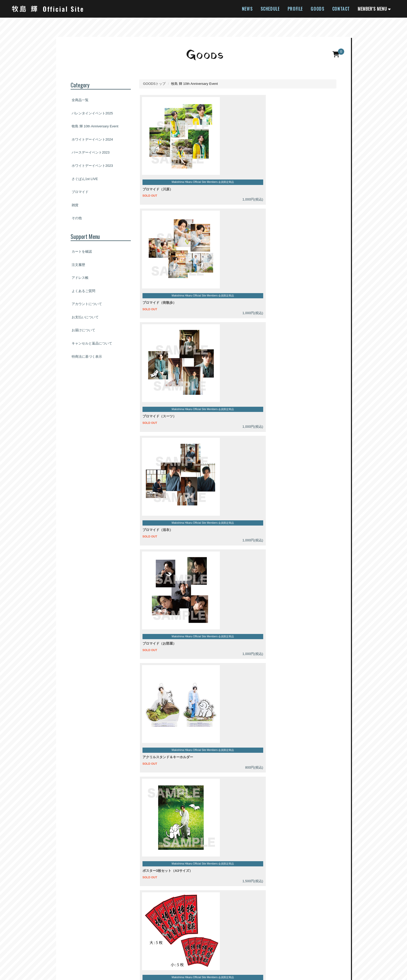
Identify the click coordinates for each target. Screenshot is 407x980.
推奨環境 (293, 946)
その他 (77, 218)
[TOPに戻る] (397, 901)
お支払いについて (85, 317)
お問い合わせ (315, 946)
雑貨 (75, 205)
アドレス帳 (80, 278)
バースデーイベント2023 (91, 152)
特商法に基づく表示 (87, 357)
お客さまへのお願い (230, 946)
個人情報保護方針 (196, 946)
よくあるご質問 (83, 291)
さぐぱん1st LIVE (85, 179)
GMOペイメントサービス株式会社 (103, 789)
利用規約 (171, 946)
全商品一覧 (80, 100)
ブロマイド (80, 192)
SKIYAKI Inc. (247, 968)
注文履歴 (78, 265)
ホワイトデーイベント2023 (92, 166)
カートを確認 (82, 251)
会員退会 (337, 946)
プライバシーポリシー (146, 799)
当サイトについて (77, 946)
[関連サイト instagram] (210, 930)
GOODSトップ (154, 84)
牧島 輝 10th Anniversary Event (95, 126)
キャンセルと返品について (92, 343)
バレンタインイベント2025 (92, 113)
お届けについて (83, 330)
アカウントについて (87, 304)
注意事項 (109, 799)
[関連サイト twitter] (197, 930)
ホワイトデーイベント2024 (92, 139)
